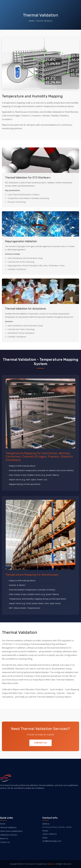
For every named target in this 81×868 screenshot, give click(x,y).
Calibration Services (9, 835)
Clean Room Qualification (11, 831)
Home (31, 21)
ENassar (50, 864)
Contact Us (40, 743)
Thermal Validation (8, 827)
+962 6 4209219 (49, 834)
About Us (4, 838)
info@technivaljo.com (52, 841)
